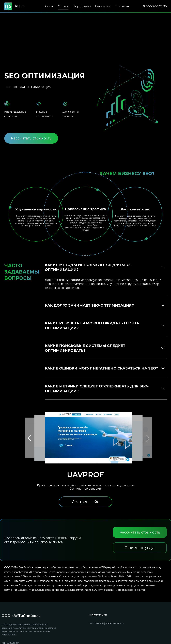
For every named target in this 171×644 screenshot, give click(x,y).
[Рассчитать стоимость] (31, 138)
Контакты (122, 6)
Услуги (63, 6)
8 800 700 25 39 (155, 6)
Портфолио (82, 6)
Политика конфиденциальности (106, 623)
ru (17, 6)
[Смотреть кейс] (85, 502)
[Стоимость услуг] (140, 548)
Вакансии (103, 6)
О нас (50, 6)
